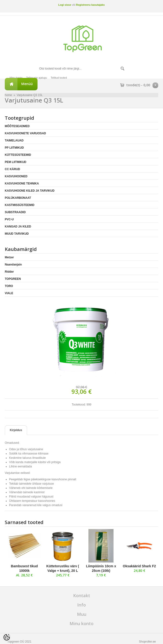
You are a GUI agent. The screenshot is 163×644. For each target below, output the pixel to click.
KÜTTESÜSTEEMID (18, 155)
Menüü (27, 84)
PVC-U (9, 219)
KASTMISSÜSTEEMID (20, 205)
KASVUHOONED (16, 176)
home (8, 95)
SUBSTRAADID (15, 212)
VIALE (9, 293)
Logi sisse (65, 5)
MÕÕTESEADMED (17, 126)
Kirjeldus (16, 430)
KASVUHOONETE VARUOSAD (25, 133)
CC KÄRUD (12, 169)
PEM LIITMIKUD (16, 162)
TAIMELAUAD (14, 141)
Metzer (9, 257)
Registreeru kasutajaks (90, 5)
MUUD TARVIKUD (17, 234)
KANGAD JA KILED (18, 227)
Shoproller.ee (147, 642)
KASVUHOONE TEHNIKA (22, 184)
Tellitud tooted (59, 78)
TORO (9, 286)
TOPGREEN (13, 279)
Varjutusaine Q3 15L (30, 95)
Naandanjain (13, 265)
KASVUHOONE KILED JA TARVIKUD (30, 191)
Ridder (9, 272)
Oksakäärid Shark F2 (139, 566)
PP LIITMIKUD (14, 148)
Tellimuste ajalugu (36, 78)
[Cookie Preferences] (7, 637)
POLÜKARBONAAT (18, 198)
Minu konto (16, 78)
